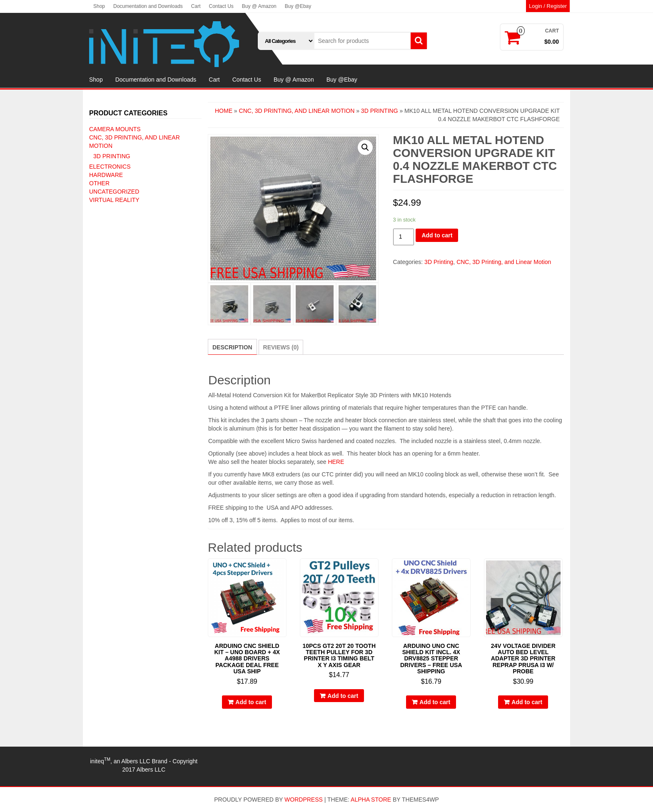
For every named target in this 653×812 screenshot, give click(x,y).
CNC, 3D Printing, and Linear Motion (297, 111)
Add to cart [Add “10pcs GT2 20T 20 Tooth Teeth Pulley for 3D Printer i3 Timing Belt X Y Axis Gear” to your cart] (343, 696)
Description (232, 347)
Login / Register (548, 6)
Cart (196, 6)
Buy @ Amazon (259, 6)
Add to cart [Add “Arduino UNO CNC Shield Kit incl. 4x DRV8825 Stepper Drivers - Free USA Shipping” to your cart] (435, 702)
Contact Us (221, 6)
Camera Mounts (115, 129)
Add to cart (437, 235)
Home (224, 111)
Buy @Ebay (298, 6)
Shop (99, 6)
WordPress (304, 800)
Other (99, 183)
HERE (336, 462)
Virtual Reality (114, 200)
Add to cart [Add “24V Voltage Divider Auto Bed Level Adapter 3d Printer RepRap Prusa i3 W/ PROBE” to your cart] (527, 702)
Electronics (110, 167)
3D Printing (112, 156)
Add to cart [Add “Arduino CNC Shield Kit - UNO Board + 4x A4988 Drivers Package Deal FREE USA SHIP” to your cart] (251, 702)
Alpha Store (371, 800)
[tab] (232, 347)
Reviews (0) (281, 347)
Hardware (106, 175)
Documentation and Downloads (148, 6)
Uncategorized (114, 192)
